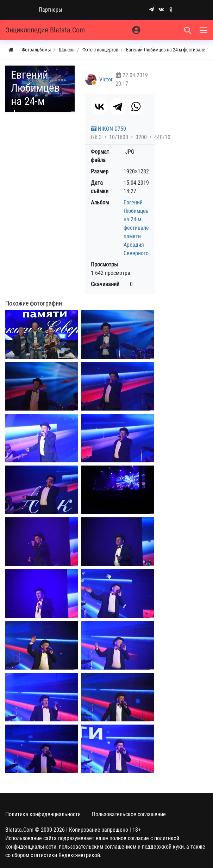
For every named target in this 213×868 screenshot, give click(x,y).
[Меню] (204, 30)
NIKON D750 (108, 129)
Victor (106, 79)
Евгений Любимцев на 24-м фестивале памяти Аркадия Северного (136, 228)
